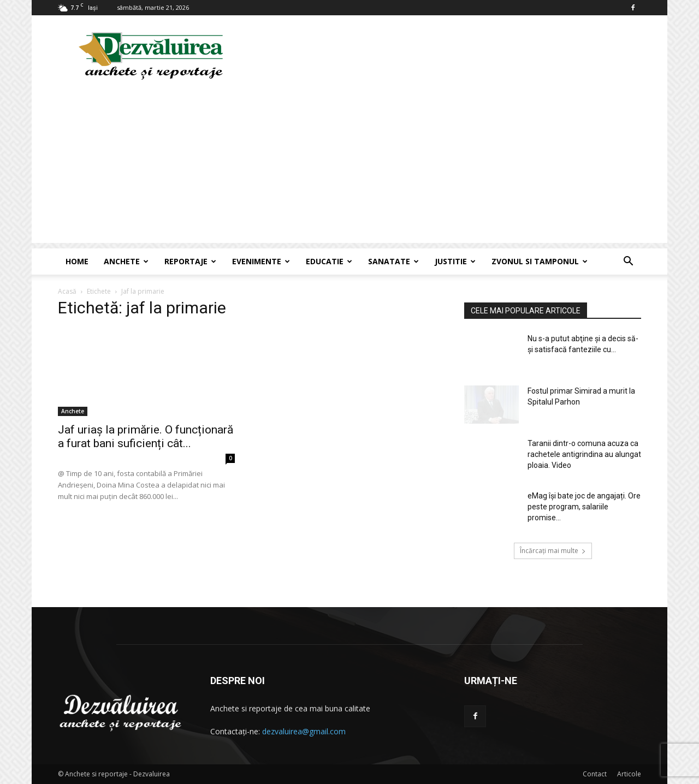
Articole (629, 774)
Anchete (126, 261)
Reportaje (190, 261)
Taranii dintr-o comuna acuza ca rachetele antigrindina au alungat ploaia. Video (584, 454)
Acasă (67, 291)
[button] (628, 262)
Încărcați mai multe (553, 551)
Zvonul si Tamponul (540, 261)
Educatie (329, 261)
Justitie (455, 261)
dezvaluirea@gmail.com (304, 731)
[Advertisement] (349, 167)
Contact (595, 774)
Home (77, 261)
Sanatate (393, 261)
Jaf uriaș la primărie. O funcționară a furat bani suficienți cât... (146, 436)
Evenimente (261, 261)
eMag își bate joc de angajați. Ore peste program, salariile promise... (584, 507)
